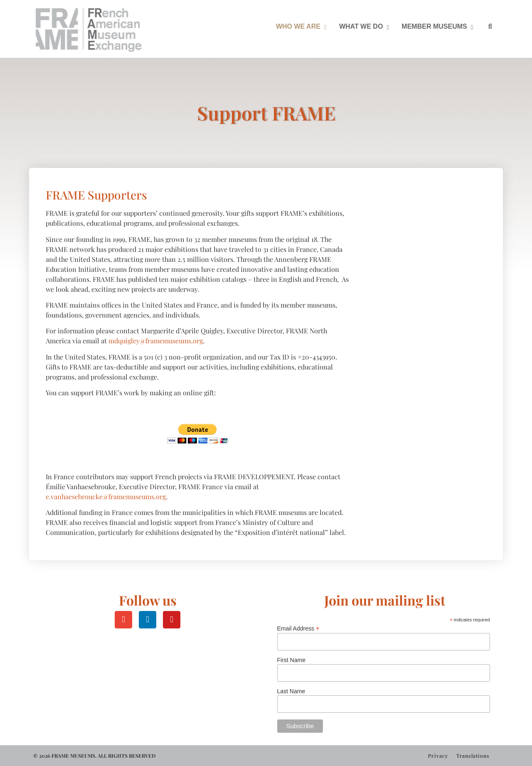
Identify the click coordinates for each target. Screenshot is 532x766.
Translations (473, 756)
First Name (291, 660)
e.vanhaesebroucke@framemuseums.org (106, 496)
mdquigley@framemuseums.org (156, 341)
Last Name (291, 691)
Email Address (298, 628)
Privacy (438, 756)
